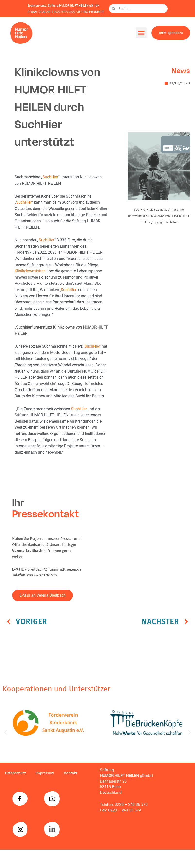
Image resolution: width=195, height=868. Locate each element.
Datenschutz (15, 773)
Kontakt (71, 773)
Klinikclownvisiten (30, 271)
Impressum (45, 773)
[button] (141, 33)
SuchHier (50, 177)
